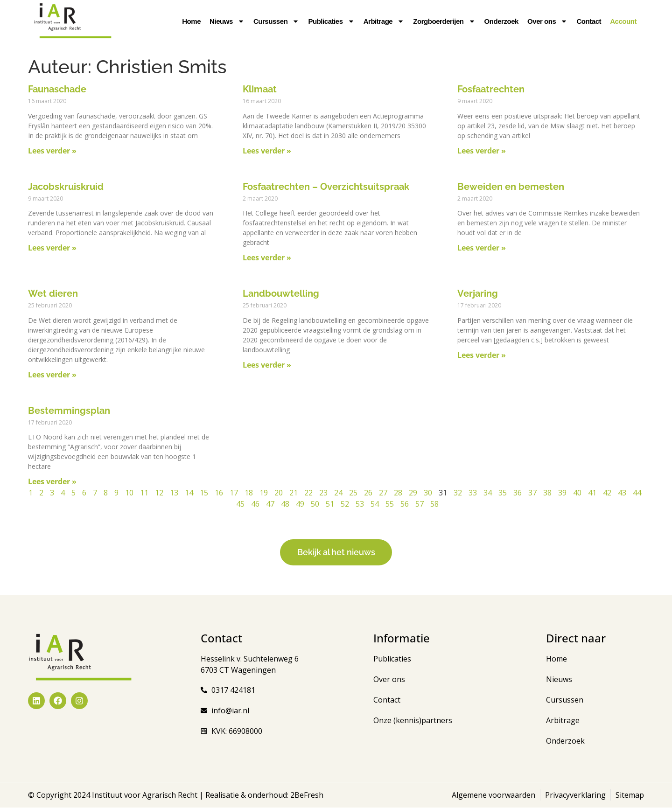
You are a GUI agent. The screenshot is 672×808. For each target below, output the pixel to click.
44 (637, 493)
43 (622, 493)
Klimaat (260, 89)
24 (338, 493)
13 (174, 493)
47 (270, 504)
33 (473, 493)
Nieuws (227, 21)
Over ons (547, 21)
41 (592, 493)
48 (285, 504)
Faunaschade (57, 89)
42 (607, 493)
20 (279, 493)
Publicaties (331, 21)
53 (360, 504)
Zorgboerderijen (444, 21)
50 (315, 504)
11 (144, 493)
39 (562, 493)
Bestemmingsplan (69, 411)
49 (300, 504)
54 (375, 504)
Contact (589, 21)
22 (308, 493)
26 (368, 493)
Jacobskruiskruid (66, 187)
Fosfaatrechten (491, 89)
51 (330, 504)
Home (191, 21)
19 (264, 493)
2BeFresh (306, 795)
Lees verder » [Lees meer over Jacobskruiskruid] (52, 248)
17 (234, 493)
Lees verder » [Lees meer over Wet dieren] (52, 375)
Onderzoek (501, 21)
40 (577, 493)
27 (383, 493)
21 (294, 493)
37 (532, 493)
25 (353, 493)
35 (503, 493)
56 (405, 504)
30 (428, 493)
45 (240, 504)
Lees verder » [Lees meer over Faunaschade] (52, 151)
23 (323, 493)
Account (623, 21)
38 (547, 493)
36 (518, 493)
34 (488, 493)
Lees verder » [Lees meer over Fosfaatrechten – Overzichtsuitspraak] (267, 258)
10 (129, 493)
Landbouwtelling (281, 293)
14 (189, 493)
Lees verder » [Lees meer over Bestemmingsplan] (52, 481)
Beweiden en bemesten (511, 187)
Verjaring (478, 293)
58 (434, 504)
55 (390, 504)
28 (398, 493)
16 (219, 493)
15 (204, 493)
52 (345, 504)
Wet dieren (53, 293)
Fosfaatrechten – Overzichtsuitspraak (326, 187)
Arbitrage (384, 21)
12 (159, 493)
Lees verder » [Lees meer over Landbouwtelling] (267, 365)
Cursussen (276, 21)
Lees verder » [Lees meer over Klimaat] (267, 151)
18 (249, 493)
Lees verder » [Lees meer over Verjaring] (482, 355)
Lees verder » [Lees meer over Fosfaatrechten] (482, 151)
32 (458, 493)
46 (255, 504)
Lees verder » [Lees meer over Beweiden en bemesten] (482, 248)
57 (420, 504)
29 (413, 493)
